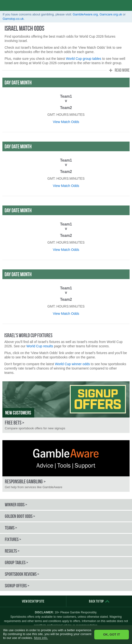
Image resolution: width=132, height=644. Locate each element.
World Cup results (40, 346)
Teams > (11, 528)
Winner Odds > (16, 505)
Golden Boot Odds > (20, 516)
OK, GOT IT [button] (112, 634)
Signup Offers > (17, 586)
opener (127, 5)
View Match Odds (66, 122)
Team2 (66, 108)
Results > (12, 551)
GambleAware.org (85, 14)
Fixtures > (13, 539)
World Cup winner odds (72, 364)
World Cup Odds (25, 5)
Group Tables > (16, 562)
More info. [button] (41, 638)
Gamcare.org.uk (111, 14)
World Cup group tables (84, 59)
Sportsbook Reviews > (22, 574)
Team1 (66, 96)
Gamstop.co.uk (13, 19)
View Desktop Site (33, 601)
